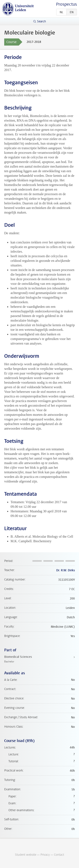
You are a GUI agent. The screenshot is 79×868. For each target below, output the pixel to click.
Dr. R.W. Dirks (66, 570)
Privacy (45, 855)
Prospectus (66, 4)
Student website (26, 855)
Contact (59, 855)
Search (42, 21)
